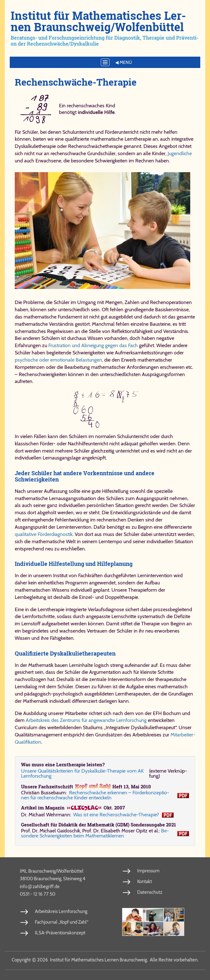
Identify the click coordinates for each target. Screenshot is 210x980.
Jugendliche (180, 153)
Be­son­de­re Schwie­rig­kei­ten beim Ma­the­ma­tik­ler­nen (95, 833)
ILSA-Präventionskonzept (60, 933)
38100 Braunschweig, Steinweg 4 (53, 879)
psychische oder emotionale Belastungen (58, 360)
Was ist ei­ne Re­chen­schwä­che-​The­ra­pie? (116, 815)
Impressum (148, 871)
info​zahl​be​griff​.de (40, 886)
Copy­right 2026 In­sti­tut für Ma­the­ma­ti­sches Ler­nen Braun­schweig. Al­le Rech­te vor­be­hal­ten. (105, 960)
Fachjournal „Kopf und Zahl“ (62, 922)
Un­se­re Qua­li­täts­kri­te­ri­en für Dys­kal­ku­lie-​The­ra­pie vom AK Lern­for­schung (82, 773)
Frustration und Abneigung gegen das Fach (93, 345)
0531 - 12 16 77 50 (38, 894)
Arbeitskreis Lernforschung (61, 911)
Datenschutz (150, 892)
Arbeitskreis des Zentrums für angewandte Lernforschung (86, 720)
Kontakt (145, 881)
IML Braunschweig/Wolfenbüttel (52, 871)
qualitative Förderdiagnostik (44, 534)
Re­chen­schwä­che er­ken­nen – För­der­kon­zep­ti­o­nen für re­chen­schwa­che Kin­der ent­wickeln (95, 795)
